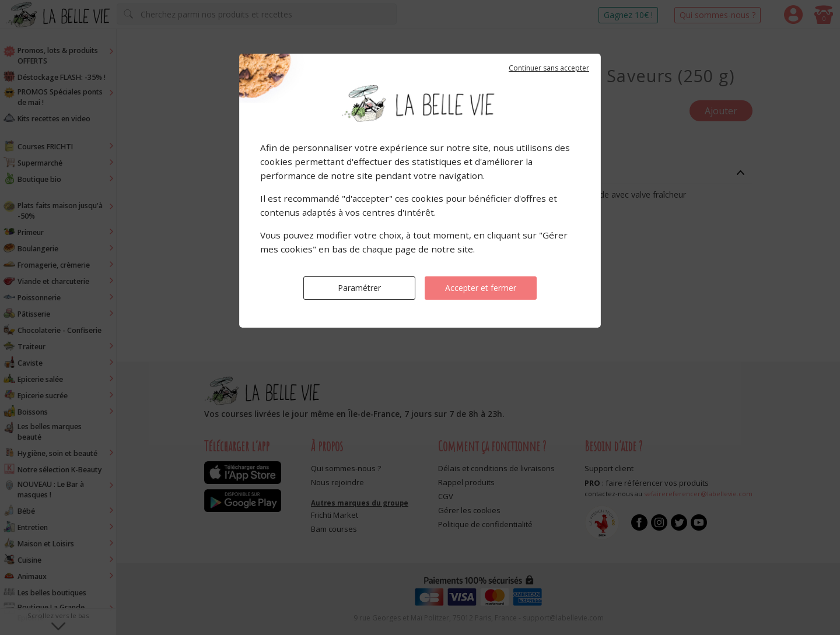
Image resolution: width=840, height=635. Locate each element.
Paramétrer (359, 288)
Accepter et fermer (481, 288)
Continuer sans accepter (549, 68)
